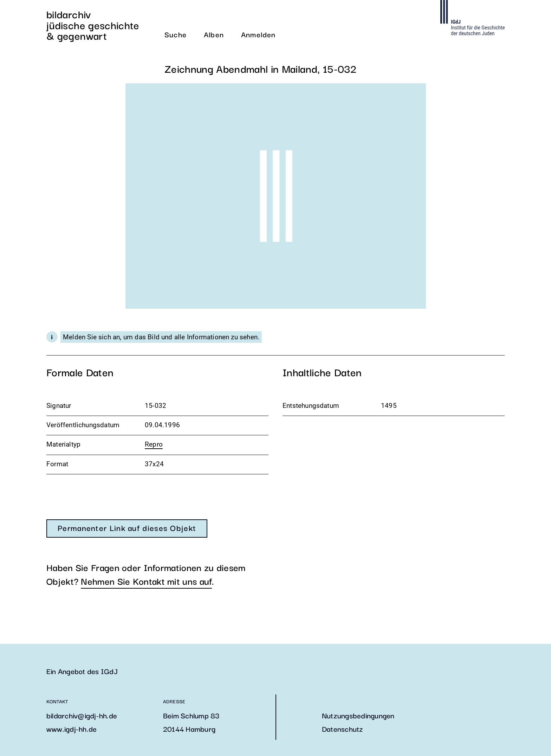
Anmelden (258, 34)
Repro (154, 444)
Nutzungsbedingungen (358, 715)
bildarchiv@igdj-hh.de (82, 715)
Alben (214, 34)
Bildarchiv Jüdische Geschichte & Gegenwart (93, 25)
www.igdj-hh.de (72, 729)
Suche (176, 34)
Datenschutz (343, 729)
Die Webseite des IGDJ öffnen (472, 18)
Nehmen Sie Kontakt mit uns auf (146, 581)
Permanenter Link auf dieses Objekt (127, 527)
